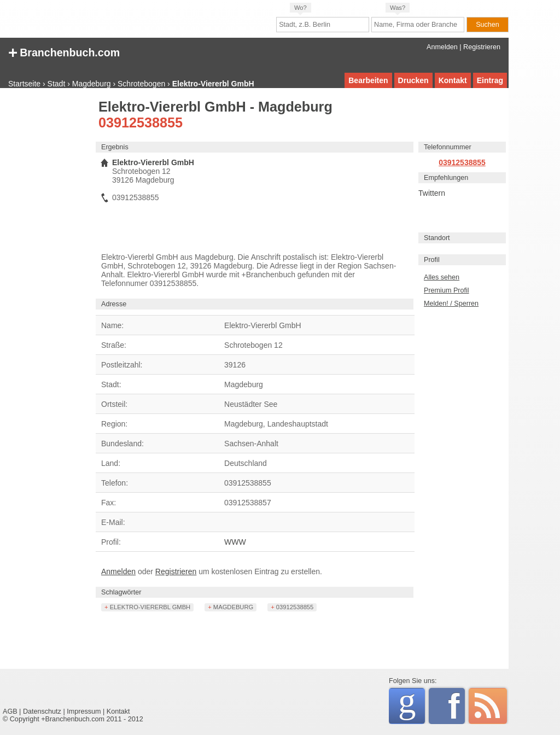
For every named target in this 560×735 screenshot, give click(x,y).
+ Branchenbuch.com (64, 52)
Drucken (413, 80)
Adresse (114, 304)
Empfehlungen (446, 178)
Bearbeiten (368, 80)
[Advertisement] (46, 265)
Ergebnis (115, 147)
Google (412, 704)
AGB (10, 711)
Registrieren (482, 47)
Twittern (432, 193)
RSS (488, 706)
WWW (235, 542)
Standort (437, 238)
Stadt (57, 84)
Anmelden (442, 47)
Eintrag (490, 80)
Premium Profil (447, 290)
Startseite (24, 84)
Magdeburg (92, 84)
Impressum (84, 711)
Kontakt (453, 80)
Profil (432, 260)
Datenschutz (42, 711)
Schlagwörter (121, 592)
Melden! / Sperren (451, 304)
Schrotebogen (141, 84)
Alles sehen (442, 277)
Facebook (456, 706)
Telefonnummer (448, 147)
